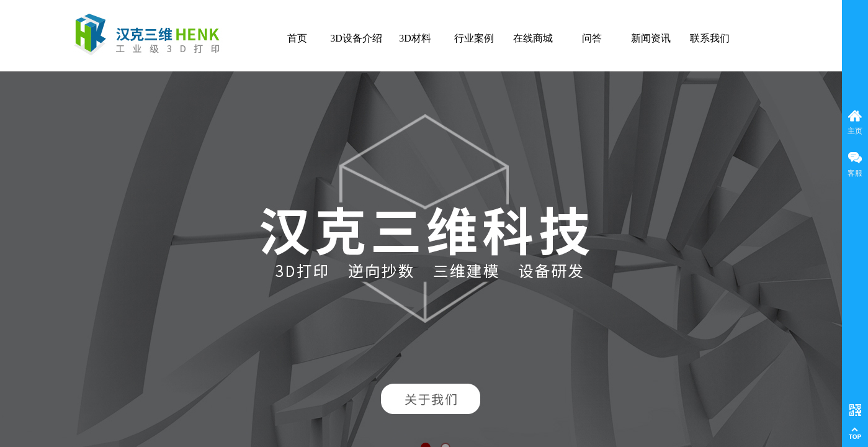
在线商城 (533, 38)
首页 (297, 38)
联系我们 (710, 38)
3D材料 (415, 38)
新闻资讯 (651, 38)
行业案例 (474, 38)
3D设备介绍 (356, 38)
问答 (592, 38)
